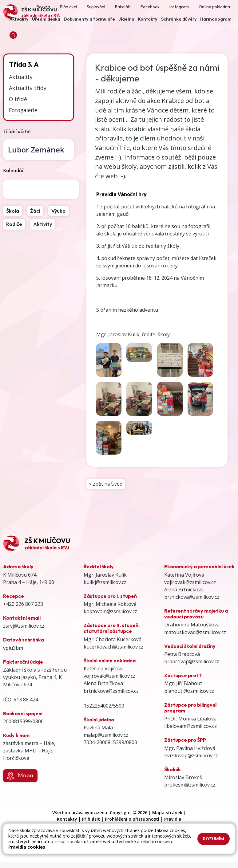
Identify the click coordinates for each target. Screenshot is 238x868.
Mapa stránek (167, 814)
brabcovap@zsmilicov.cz (192, 662)
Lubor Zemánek (36, 150)
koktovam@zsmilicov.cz (110, 612)
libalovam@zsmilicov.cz (190, 727)
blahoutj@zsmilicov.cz (189, 692)
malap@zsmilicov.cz (106, 736)
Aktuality (21, 77)
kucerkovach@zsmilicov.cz (113, 648)
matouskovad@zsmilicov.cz (195, 633)
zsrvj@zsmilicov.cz (24, 627)
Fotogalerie (23, 110)
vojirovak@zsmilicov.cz (109, 677)
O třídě (18, 99)
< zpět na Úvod (106, 484)
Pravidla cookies (27, 847)
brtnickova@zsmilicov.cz (111, 692)
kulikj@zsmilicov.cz (105, 583)
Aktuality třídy (28, 88)
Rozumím (214, 839)
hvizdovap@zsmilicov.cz (191, 756)
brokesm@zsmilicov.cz (190, 786)
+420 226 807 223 (23, 605)
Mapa (20, 777)
